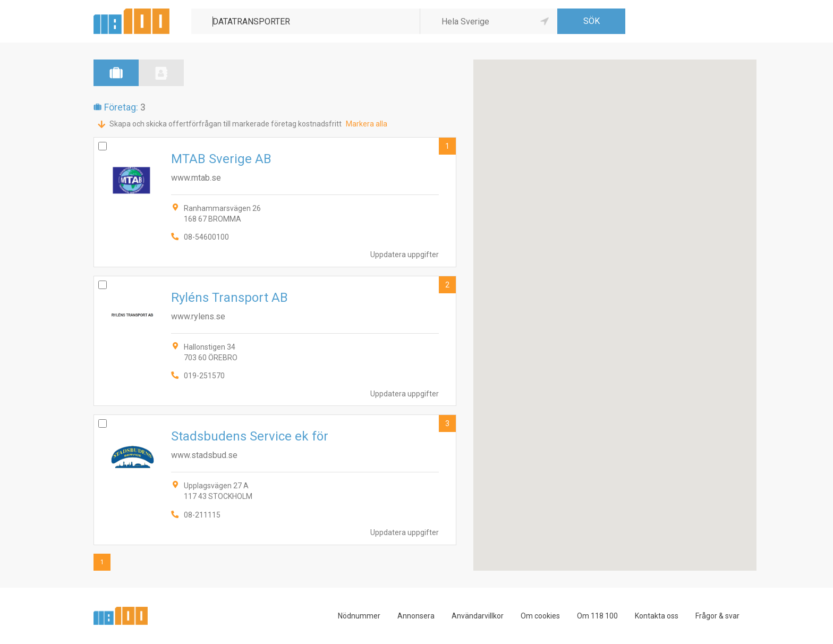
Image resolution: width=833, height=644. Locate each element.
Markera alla (367, 124)
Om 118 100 (597, 616)
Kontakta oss (657, 616)
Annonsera (416, 616)
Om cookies (540, 616)
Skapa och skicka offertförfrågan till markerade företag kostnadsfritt (226, 124)
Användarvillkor (478, 616)
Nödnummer (359, 616)
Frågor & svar (717, 616)
